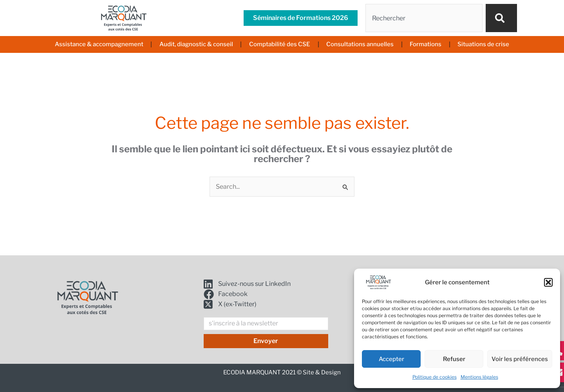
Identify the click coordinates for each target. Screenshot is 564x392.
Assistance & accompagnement (99, 44)
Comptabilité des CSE (280, 44)
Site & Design (322, 372)
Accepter (391, 359)
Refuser (454, 359)
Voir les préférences (520, 359)
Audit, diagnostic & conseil (196, 44)
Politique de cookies (435, 377)
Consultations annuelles (360, 44)
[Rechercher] (501, 18)
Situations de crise (483, 44)
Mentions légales (479, 377)
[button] (548, 282)
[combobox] (424, 18)
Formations (426, 44)
